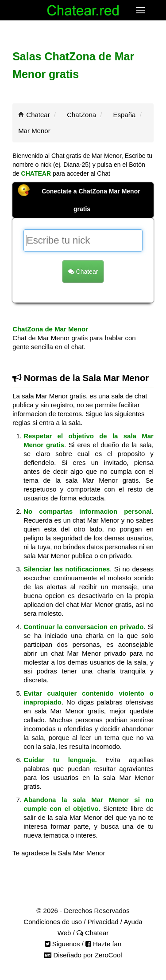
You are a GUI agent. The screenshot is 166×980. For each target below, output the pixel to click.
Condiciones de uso (53, 922)
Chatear (38, 115)
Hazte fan (103, 944)
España (125, 115)
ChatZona (81, 115)
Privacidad (103, 922)
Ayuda (133, 922)
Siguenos (62, 944)
